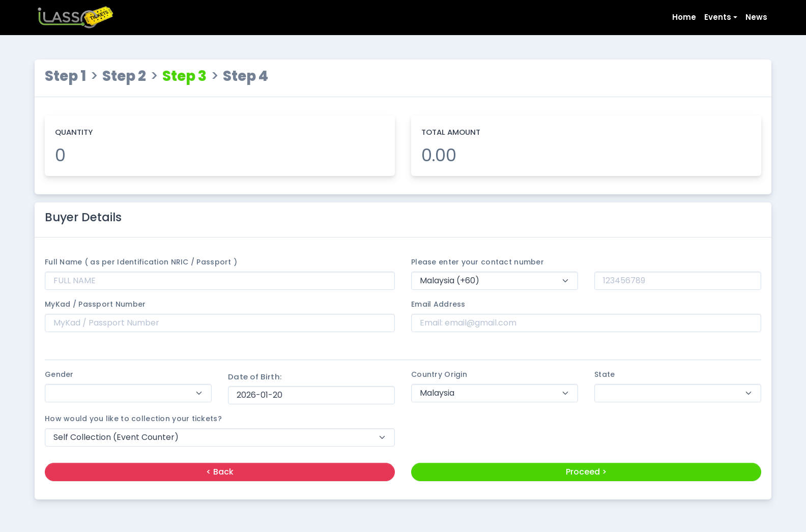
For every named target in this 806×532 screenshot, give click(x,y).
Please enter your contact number (478, 262)
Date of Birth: (255, 377)
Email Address (438, 304)
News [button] (756, 17)
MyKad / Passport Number (95, 304)
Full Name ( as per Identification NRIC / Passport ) (141, 262)
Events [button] (718, 17)
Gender (59, 374)
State (604, 374)
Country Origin (439, 374)
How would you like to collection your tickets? (133, 419)
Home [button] (684, 17)
